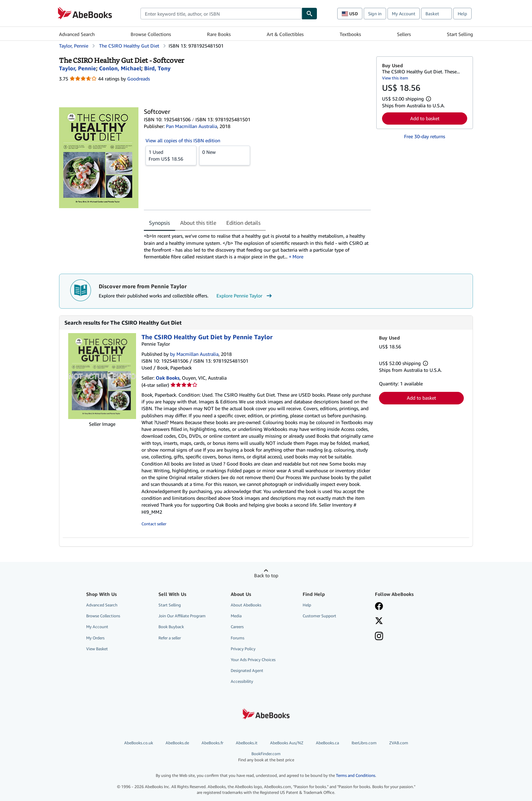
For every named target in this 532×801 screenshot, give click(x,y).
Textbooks (350, 34)
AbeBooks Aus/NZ (287, 743)
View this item (395, 78)
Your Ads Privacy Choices (253, 660)
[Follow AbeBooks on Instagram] (379, 637)
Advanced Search (77, 34)
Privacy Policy (243, 649)
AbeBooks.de (177, 743)
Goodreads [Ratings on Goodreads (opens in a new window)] (139, 79)
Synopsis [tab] (159, 223)
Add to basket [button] (425, 118)
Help (462, 14)
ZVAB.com (399, 743)
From (171, 155)
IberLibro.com (364, 743)
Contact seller (154, 524)
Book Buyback (171, 627)
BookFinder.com (266, 757)
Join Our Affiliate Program (182, 616)
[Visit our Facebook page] (379, 607)
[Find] (309, 14)
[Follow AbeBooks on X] (379, 621)
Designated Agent (247, 670)
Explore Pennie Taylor (245, 296)
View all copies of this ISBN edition (183, 140)
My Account (404, 14)
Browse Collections (151, 34)
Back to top (266, 575)
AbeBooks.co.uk (139, 743)
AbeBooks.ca (327, 743)
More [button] (298, 257)
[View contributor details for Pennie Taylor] (78, 68)
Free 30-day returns (425, 136)
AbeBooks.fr (212, 743)
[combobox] (221, 14)
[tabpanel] (257, 246)
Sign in (375, 14)
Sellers (404, 34)
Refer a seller (170, 638)
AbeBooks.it (247, 743)
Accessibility (242, 681)
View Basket (97, 649)
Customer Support (319, 616)
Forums (237, 638)
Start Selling (460, 34)
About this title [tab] (198, 223)
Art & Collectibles (285, 34)
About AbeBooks (246, 605)
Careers (237, 627)
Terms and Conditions (356, 775)
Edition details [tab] (243, 223)
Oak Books (168, 378)
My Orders (95, 638)
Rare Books (219, 34)
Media (236, 616)
